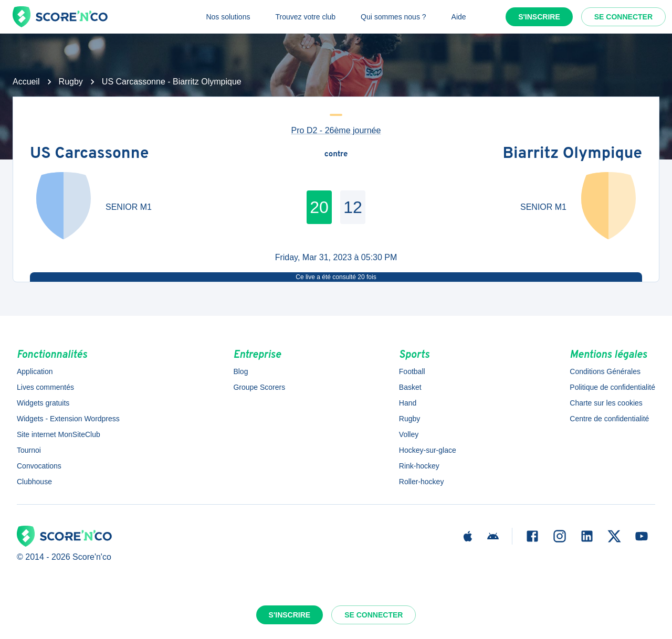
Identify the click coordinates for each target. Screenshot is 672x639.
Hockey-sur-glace (428, 450)
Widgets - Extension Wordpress (68, 419)
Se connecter (623, 17)
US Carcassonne (89, 155)
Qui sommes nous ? (393, 17)
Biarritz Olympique (572, 155)
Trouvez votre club (305, 17)
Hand (408, 403)
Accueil (26, 82)
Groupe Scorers (259, 387)
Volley (409, 434)
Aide (459, 17)
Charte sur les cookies (606, 403)
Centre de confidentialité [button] (609, 419)
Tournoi (29, 450)
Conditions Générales (605, 371)
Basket (410, 387)
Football (412, 371)
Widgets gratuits (43, 403)
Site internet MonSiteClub (59, 434)
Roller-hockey (422, 482)
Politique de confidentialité (612, 387)
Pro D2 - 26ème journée (336, 130)
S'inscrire (539, 17)
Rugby (71, 82)
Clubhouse (34, 482)
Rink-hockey (419, 466)
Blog (240, 371)
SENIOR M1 (129, 207)
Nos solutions (228, 17)
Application (35, 371)
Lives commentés (45, 387)
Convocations (39, 466)
